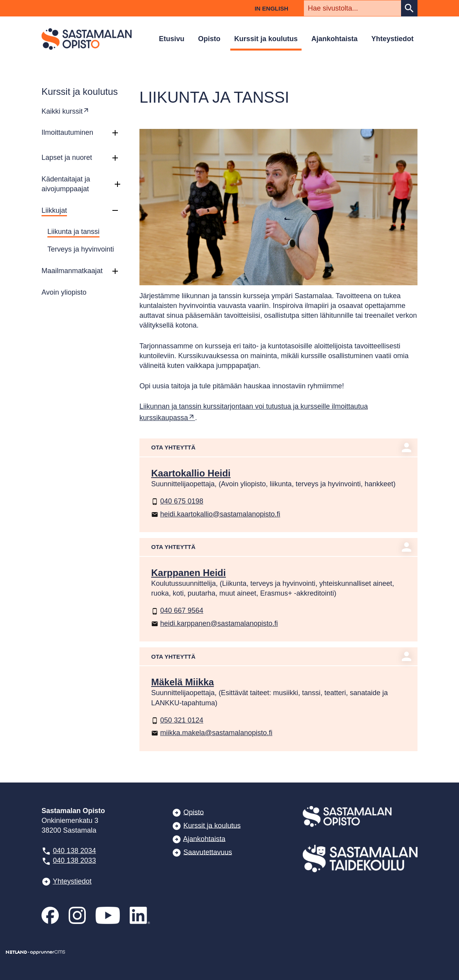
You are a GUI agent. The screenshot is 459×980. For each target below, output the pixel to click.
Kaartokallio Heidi (191, 473)
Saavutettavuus (208, 852)
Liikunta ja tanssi (73, 232)
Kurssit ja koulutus (266, 39)
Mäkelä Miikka (183, 682)
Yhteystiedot (392, 39)
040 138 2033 (74, 860)
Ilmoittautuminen (67, 132)
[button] (115, 133)
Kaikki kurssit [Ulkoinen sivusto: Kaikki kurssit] (62, 111)
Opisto (209, 39)
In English (271, 8)
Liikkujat (54, 210)
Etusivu (172, 39)
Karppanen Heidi (189, 573)
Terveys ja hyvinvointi (81, 249)
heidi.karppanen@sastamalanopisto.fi (214, 623)
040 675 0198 (177, 501)
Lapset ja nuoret (67, 158)
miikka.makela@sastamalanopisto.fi (212, 733)
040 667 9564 (177, 610)
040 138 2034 (74, 851)
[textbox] (352, 8)
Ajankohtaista (334, 39)
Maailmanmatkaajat (72, 271)
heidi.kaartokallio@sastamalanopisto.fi (216, 514)
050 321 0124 (177, 720)
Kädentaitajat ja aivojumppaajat (66, 184)
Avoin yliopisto (64, 292)
